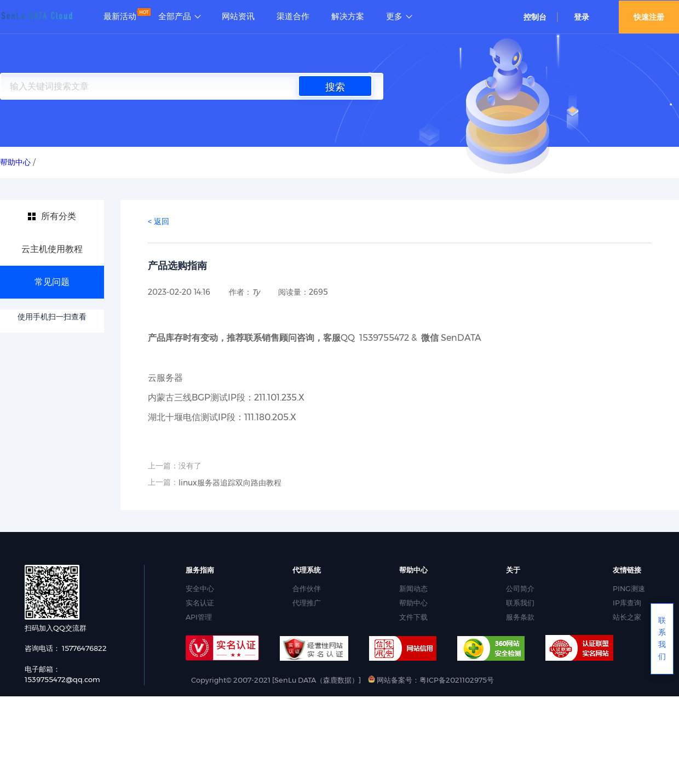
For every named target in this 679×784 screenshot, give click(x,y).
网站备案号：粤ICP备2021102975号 (431, 680)
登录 (582, 17)
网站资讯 (238, 16)
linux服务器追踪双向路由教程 (230, 483)
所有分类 (59, 216)
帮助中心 (413, 603)
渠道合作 (293, 16)
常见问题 (52, 282)
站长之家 (627, 617)
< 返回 (159, 221)
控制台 (535, 17)
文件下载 (413, 617)
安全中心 (200, 588)
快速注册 (649, 17)
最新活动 (120, 16)
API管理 (199, 617)
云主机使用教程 (52, 249)
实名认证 (200, 603)
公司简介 (520, 588)
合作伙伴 (307, 588)
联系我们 (520, 603)
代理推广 (307, 603)
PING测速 (629, 588)
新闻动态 (413, 588)
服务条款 (520, 617)
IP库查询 (627, 603)
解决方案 (348, 16)
